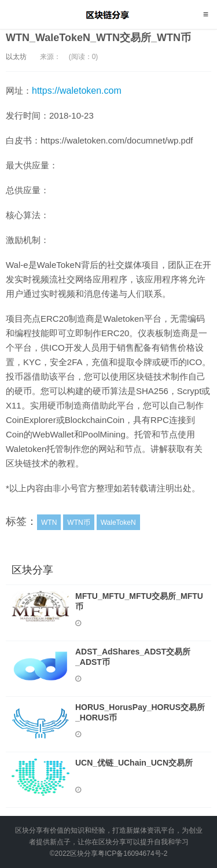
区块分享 (108, 14)
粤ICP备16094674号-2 (133, 854)
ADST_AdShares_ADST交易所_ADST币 (133, 657)
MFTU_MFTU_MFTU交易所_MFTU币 (139, 601)
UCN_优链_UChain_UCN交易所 (134, 763)
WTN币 (78, 523)
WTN (49, 523)
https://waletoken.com (77, 91)
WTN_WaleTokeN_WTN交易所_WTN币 (98, 38)
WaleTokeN (118, 523)
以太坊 (16, 57)
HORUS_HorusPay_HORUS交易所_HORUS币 (140, 712)
